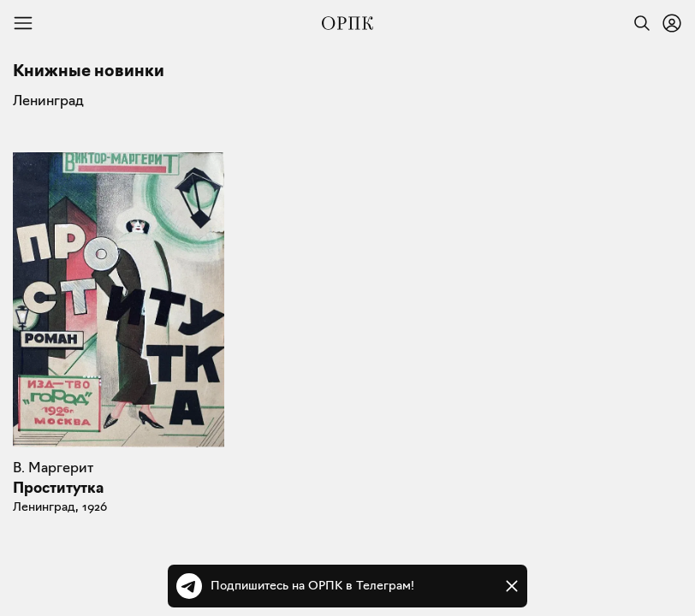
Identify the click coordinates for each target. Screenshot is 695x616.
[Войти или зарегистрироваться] (672, 23)
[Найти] (638, 23)
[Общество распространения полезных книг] (347, 23)
